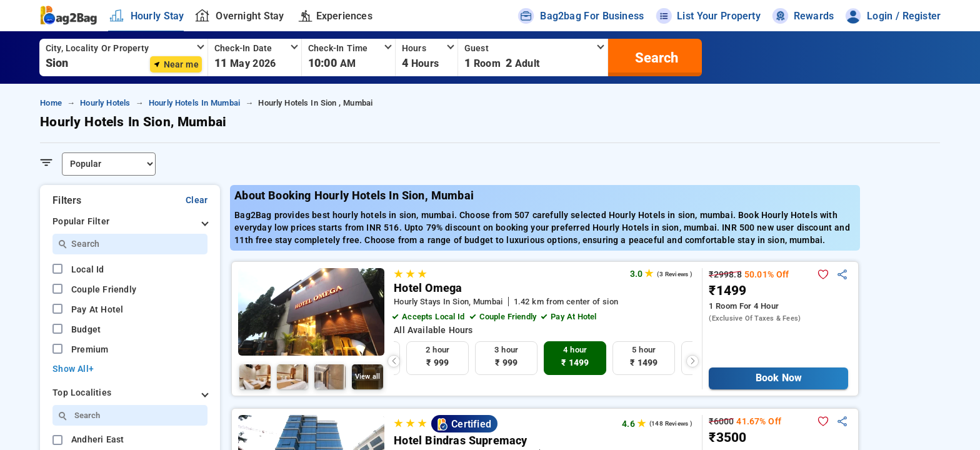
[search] (655, 57)
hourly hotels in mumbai (194, 103)
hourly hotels (105, 103)
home (51, 103)
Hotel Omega (428, 288)
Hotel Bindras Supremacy (460, 441)
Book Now (778, 378)
